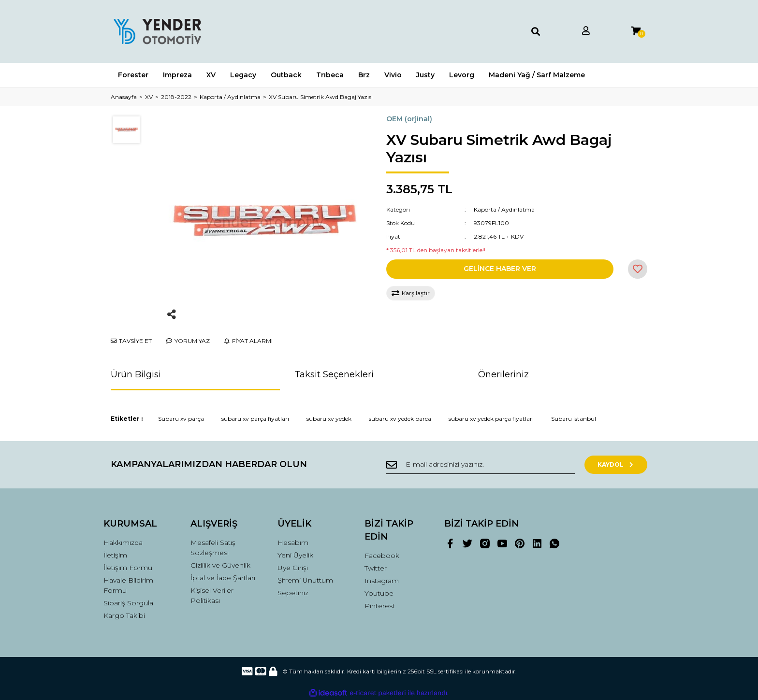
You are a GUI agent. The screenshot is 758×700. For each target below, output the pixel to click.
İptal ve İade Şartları (223, 578)
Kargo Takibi (124, 615)
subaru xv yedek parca (400, 419)
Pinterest (380, 606)
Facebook (382, 556)
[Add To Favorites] (638, 269)
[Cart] (636, 31)
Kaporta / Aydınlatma (504, 209)
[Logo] (157, 31)
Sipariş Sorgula (128, 603)
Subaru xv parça (181, 419)
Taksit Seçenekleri (334, 374)
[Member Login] (586, 31)
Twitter (376, 568)
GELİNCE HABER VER (500, 269)
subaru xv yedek (329, 419)
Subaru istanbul (574, 419)
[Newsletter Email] (481, 465)
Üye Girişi (293, 568)
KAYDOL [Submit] (616, 464)
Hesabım (293, 543)
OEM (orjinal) (409, 119)
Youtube (379, 593)
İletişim (115, 555)
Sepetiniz (293, 593)
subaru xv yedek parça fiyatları (491, 419)
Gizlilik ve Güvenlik (220, 565)
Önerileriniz (503, 374)
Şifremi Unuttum (305, 580)
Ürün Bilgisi (136, 374)
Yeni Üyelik (295, 555)
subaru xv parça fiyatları (255, 419)
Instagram (382, 581)
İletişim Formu (128, 568)
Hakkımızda (123, 543)
